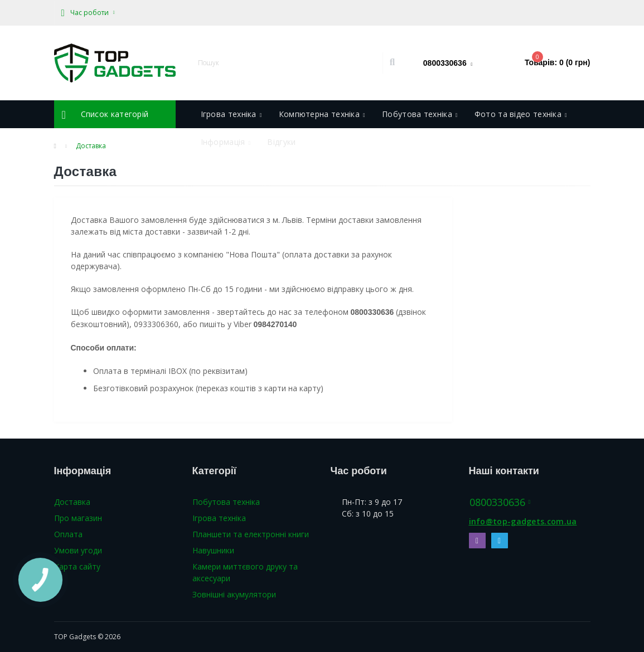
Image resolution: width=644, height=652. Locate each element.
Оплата (68, 534)
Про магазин (78, 518)
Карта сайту (77, 566)
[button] (88, 13)
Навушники (213, 550)
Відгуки (281, 142)
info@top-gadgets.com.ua (523, 521)
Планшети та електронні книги (251, 534)
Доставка (72, 502)
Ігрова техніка (219, 518)
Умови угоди (78, 550)
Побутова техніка (226, 502)
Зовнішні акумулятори (234, 594)
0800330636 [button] (500, 502)
